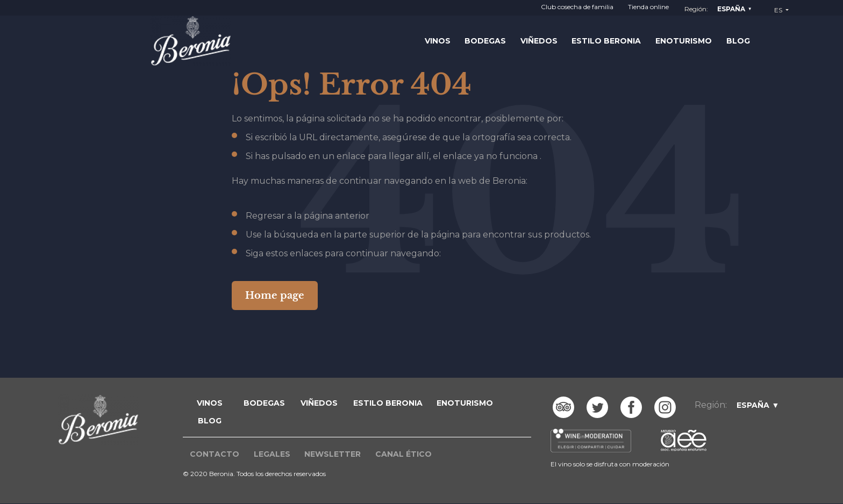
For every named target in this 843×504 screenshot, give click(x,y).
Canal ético (403, 454)
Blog (738, 41)
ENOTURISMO (465, 403)
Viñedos (539, 41)
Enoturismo (684, 41)
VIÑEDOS (319, 403)
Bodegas (485, 41)
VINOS (210, 403)
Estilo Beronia (606, 41)
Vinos (438, 41)
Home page (275, 296)
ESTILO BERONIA (388, 403)
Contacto (215, 454)
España (731, 9)
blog (210, 421)
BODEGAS (264, 403)
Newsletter (333, 454)
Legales (272, 454)
